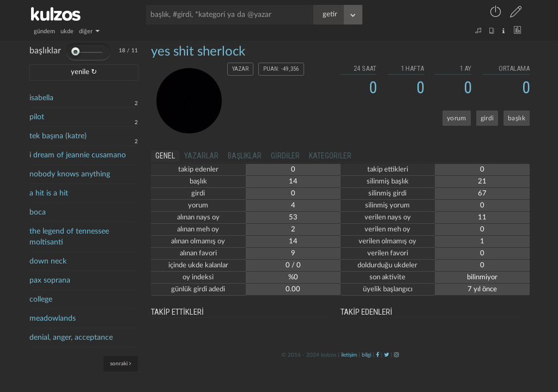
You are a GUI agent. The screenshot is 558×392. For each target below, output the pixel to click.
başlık (517, 118)
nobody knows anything (70, 174)
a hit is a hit (49, 193)
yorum (457, 118)
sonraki (121, 363)
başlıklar (245, 156)
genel (165, 156)
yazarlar (201, 156)
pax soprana (50, 280)
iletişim (349, 355)
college (41, 299)
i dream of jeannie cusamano (78, 155)
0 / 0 (293, 265)
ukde (67, 31)
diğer (89, 31)
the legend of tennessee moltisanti (69, 237)
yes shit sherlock (198, 52)
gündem (44, 31)
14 (293, 182)
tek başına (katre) (58, 136)
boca (38, 212)
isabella (41, 98)
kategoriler (330, 156)
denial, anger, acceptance (71, 338)
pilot (37, 117)
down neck (48, 261)
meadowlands (53, 318)
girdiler (285, 156)
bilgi (366, 355)
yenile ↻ (84, 72)
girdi (487, 118)
